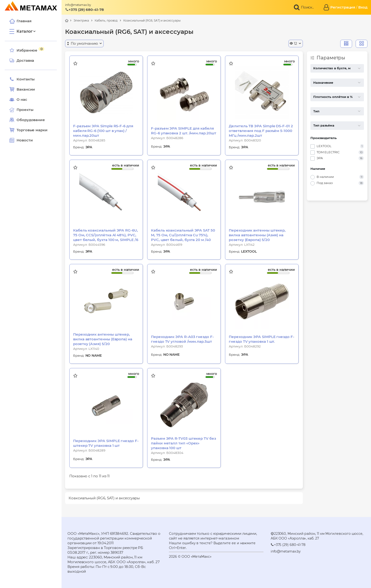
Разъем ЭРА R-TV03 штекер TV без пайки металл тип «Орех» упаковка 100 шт (183, 443)
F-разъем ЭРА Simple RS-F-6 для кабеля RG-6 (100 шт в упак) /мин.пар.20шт (103, 131)
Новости (21, 140)
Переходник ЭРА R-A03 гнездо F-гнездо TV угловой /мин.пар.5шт (182, 339)
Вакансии (22, 89)
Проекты (25, 110)
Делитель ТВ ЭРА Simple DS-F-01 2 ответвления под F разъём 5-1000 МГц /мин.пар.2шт (261, 131)
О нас (18, 100)
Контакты (22, 79)
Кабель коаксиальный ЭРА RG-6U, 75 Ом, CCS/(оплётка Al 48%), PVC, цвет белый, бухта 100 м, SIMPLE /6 (106, 235)
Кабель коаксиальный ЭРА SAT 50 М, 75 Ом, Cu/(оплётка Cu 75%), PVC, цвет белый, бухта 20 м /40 (183, 235)
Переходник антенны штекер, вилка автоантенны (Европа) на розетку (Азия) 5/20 (103, 339)
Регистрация (343, 7)
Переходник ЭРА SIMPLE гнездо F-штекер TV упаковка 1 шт (106, 443)
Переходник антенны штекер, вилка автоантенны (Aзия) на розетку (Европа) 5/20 (257, 235)
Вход (363, 7)
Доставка (22, 61)
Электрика (81, 20)
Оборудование (31, 120)
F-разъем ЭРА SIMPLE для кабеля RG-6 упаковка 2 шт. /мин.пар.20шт (184, 131)
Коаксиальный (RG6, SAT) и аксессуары (152, 20)
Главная (20, 21)
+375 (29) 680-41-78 (84, 10)
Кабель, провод (106, 20)
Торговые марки (29, 130)
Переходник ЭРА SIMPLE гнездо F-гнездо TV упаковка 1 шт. (262, 339)
